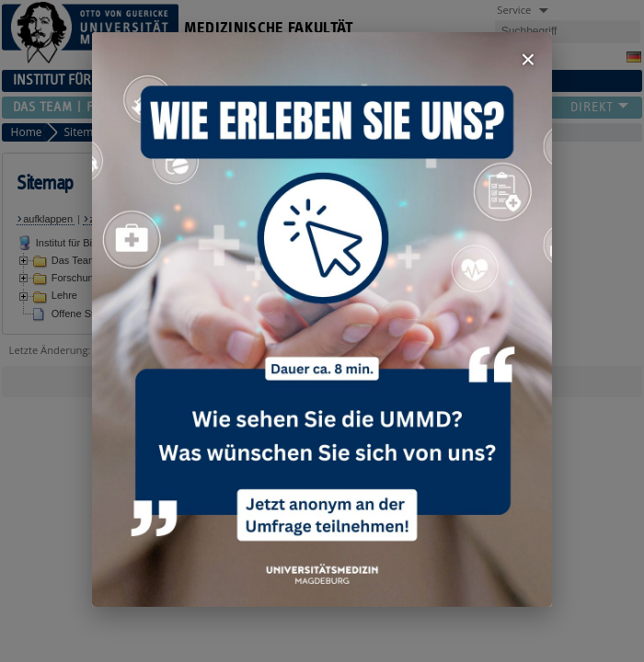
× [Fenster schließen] (528, 59)
